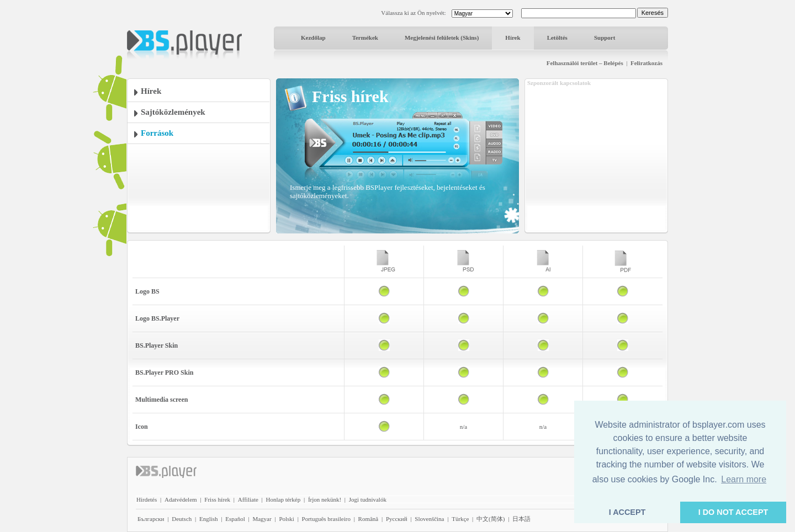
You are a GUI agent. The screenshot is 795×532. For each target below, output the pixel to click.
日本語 (521, 519)
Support (605, 38)
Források (157, 133)
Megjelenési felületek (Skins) (442, 38)
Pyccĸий (397, 519)
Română (369, 519)
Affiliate (248, 499)
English (209, 519)
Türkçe (460, 519)
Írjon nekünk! (325, 499)
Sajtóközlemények (173, 112)
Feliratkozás (646, 63)
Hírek (513, 38)
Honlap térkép (283, 499)
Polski (287, 519)
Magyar (262, 519)
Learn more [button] (744, 479)
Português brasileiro (326, 519)
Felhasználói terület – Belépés (585, 63)
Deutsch (182, 519)
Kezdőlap (313, 38)
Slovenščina (429, 519)
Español (235, 519)
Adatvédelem (181, 499)
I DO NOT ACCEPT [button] (733, 512)
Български (151, 519)
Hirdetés (147, 499)
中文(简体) (491, 519)
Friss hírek (217, 499)
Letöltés (557, 38)
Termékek (365, 38)
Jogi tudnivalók (368, 499)
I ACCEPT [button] (627, 512)
